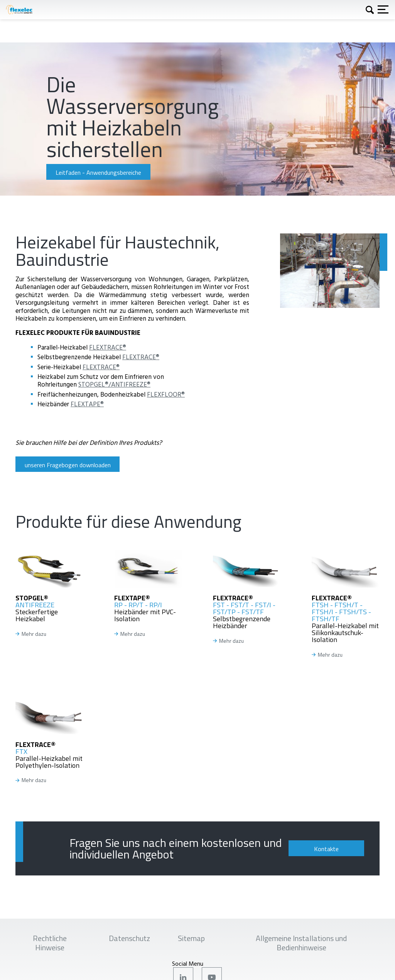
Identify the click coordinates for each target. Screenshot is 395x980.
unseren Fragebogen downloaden (68, 465)
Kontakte (326, 849)
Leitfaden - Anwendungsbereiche (98, 172)
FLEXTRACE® (108, 347)
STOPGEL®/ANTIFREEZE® (114, 384)
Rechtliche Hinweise (50, 943)
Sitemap (191, 938)
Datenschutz (129, 938)
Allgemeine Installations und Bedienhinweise (301, 943)
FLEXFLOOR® (166, 394)
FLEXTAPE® (87, 404)
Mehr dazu (34, 634)
